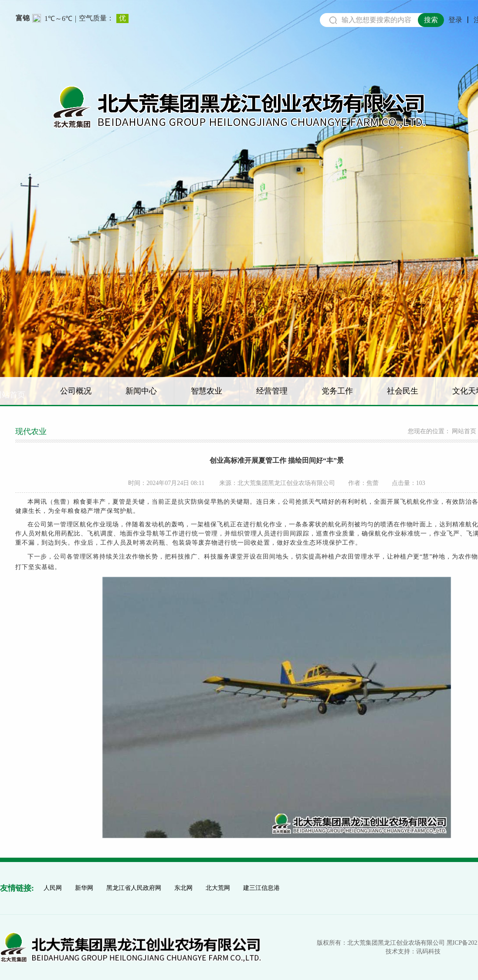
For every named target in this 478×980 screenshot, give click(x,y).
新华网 (84, 888)
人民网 (53, 888)
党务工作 (337, 391)
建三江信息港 (261, 888)
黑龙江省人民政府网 (134, 888)
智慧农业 (207, 391)
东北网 (183, 888)
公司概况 (76, 391)
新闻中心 (141, 391)
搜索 (431, 20)
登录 (455, 20)
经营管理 (272, 391)
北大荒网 (218, 888)
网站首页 (464, 431)
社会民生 (403, 391)
